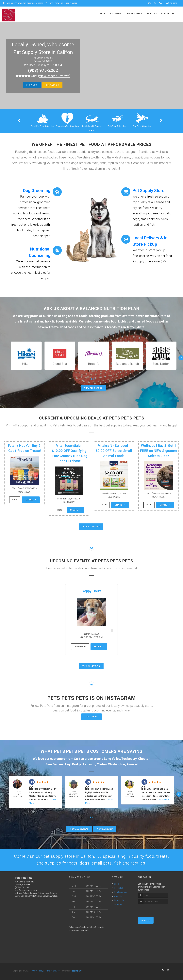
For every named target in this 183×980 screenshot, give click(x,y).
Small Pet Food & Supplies (67, 126)
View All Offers (91, 527)
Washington (117, 764)
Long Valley (112, 759)
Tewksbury (129, 759)
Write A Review (105, 829)
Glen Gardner (55, 764)
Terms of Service (52, 971)
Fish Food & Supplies (142, 126)
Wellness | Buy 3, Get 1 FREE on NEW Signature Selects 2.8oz (159, 451)
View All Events (91, 666)
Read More (80, 647)
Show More (164, 800)
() (54, 76)
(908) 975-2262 (43, 70)
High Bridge (73, 764)
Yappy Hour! (92, 591)
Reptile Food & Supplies (117, 126)
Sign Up (146, 920)
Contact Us (52, 85)
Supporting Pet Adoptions (92, 126)
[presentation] (153, 909)
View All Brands (93, 388)
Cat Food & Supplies (42, 126)
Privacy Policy (37, 971)
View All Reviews (79, 829)
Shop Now (32, 85)
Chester (144, 759)
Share (31, 500)
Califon (79, 759)
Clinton (102, 764)
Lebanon (89, 764)
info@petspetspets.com (26, 890)
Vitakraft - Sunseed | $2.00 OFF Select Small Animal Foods (114, 451)
